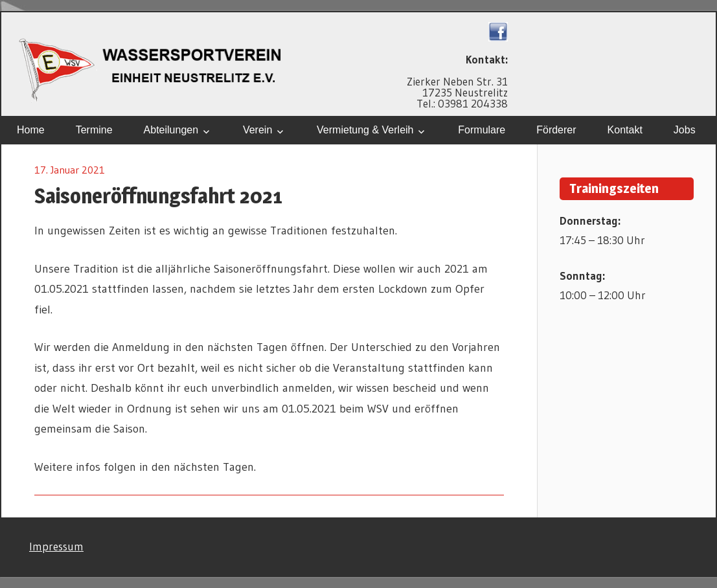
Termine (94, 130)
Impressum (56, 546)
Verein (257, 130)
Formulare (482, 130)
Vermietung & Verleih (365, 130)
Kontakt (625, 130)
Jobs (685, 130)
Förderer (556, 130)
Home (31, 130)
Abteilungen (171, 130)
